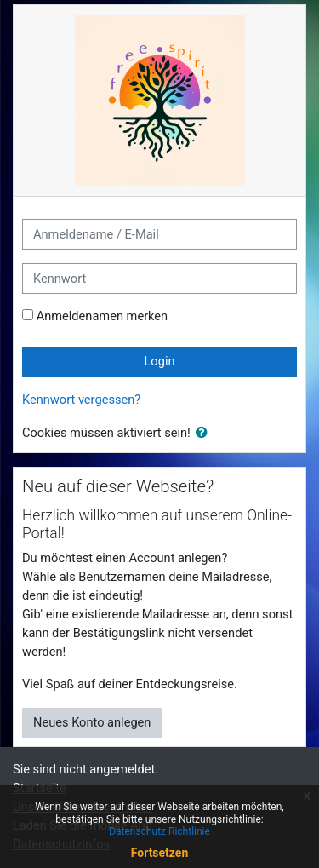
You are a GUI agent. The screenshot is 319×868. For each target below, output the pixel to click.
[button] (205, 434)
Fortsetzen (160, 853)
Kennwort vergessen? (81, 400)
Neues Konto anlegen (92, 722)
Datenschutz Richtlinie (159, 831)
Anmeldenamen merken (103, 316)
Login (159, 361)
